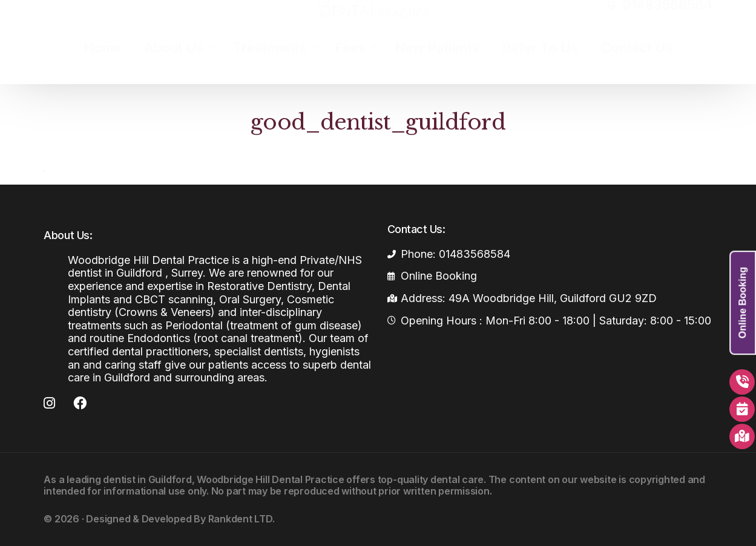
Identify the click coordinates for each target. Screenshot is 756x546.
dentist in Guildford (147, 479)
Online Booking (742, 303)
